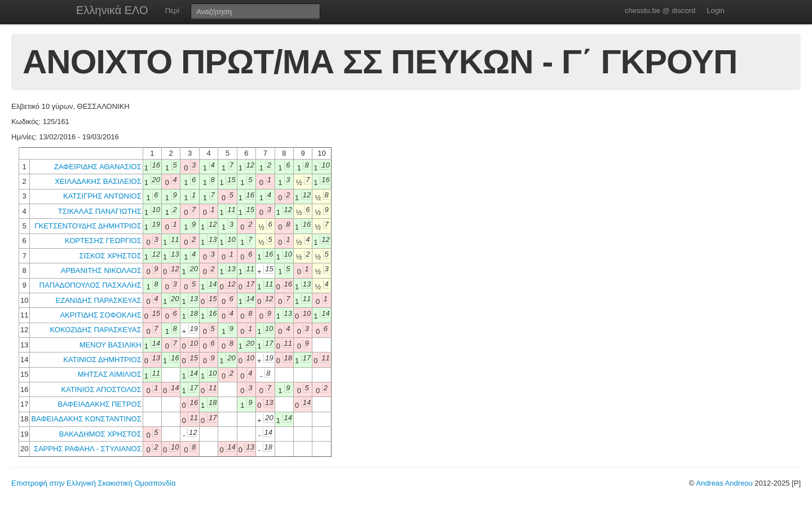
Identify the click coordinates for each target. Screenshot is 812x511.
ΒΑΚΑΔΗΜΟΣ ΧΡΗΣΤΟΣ (100, 434)
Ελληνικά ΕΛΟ (112, 10)
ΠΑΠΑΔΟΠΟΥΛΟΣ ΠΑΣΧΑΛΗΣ (91, 285)
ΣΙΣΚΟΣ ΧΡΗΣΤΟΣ (110, 256)
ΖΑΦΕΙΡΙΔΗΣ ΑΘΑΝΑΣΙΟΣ (98, 167)
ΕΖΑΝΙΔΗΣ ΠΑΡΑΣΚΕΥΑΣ (99, 300)
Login (716, 10)
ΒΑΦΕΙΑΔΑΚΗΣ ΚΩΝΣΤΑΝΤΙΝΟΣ (86, 419)
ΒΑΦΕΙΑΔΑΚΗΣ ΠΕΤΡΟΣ (100, 404)
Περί (172, 10)
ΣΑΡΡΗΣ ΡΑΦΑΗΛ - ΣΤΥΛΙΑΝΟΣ (88, 449)
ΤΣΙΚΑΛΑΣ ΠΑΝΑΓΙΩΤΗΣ (100, 211)
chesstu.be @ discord (660, 10)
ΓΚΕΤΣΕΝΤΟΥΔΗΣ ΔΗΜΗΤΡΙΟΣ (88, 226)
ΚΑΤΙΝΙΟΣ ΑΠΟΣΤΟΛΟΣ (101, 389)
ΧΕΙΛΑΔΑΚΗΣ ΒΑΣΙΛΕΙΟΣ (98, 181)
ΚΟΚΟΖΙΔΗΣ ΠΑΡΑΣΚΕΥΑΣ (96, 330)
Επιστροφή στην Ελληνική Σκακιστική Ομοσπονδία (93, 483)
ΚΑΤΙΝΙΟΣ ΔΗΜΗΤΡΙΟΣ (102, 360)
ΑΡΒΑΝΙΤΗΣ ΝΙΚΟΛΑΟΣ (101, 270)
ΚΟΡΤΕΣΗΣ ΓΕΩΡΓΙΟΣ (103, 241)
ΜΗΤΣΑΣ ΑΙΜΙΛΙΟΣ (110, 374)
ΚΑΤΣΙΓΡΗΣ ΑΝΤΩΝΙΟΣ (102, 196)
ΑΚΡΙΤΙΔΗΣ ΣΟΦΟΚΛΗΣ (100, 315)
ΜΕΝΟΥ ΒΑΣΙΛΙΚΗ (111, 345)
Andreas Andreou (724, 483)
